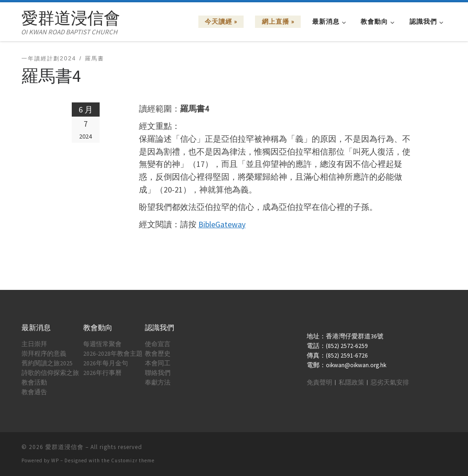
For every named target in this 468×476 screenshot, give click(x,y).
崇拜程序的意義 (44, 354)
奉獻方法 (158, 382)
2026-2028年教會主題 (113, 354)
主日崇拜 (34, 344)
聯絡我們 (158, 373)
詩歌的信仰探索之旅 (50, 373)
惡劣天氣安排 (390, 382)
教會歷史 (158, 354)
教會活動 (34, 382)
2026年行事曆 (102, 373)
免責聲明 (319, 382)
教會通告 (34, 392)
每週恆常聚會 (102, 344)
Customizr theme (133, 460)
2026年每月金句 (106, 363)
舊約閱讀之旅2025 (47, 363)
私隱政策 (351, 382)
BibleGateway (222, 224)
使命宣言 (158, 344)
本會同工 (158, 363)
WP (55, 460)
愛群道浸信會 (64, 447)
